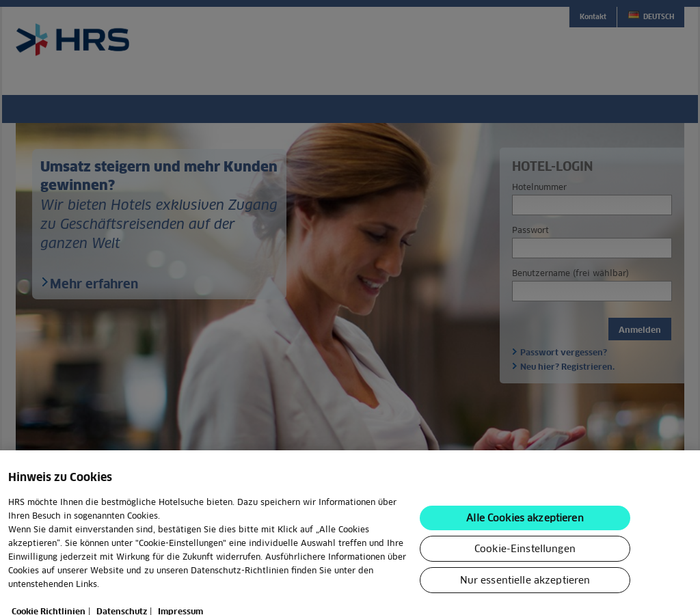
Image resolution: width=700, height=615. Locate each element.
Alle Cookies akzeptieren (525, 532)
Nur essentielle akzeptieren (525, 594)
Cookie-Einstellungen (525, 562)
